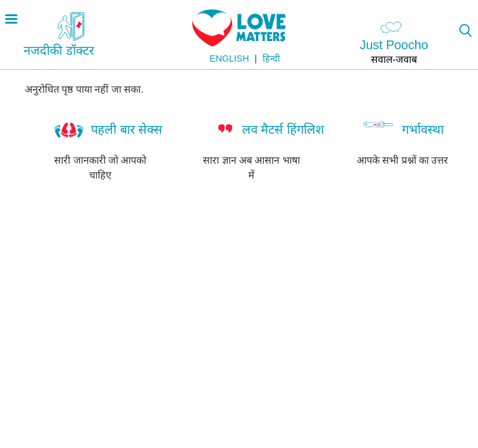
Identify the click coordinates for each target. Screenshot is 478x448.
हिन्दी (271, 58)
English (229, 58)
